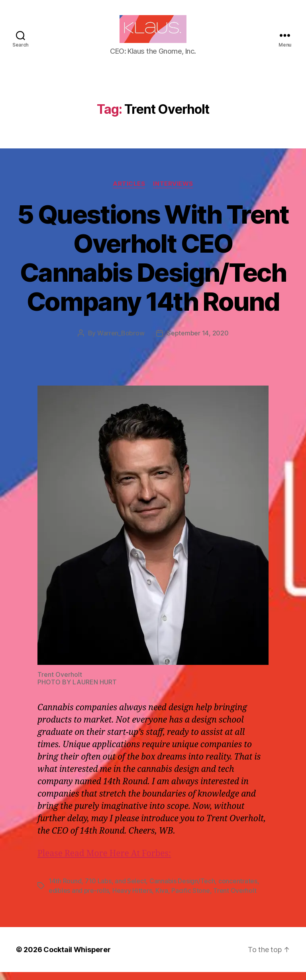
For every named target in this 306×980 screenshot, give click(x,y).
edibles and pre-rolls (79, 898)
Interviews (173, 192)
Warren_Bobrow (121, 341)
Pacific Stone (191, 898)
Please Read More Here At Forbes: (104, 862)
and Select (130, 889)
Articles (129, 192)
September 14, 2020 (198, 341)
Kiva (162, 898)
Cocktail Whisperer (77, 958)
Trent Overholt (235, 898)
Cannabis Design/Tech (182, 889)
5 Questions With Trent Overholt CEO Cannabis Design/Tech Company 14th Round (153, 266)
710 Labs (98, 889)
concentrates (238, 889)
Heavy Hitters (132, 898)
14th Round (65, 889)
